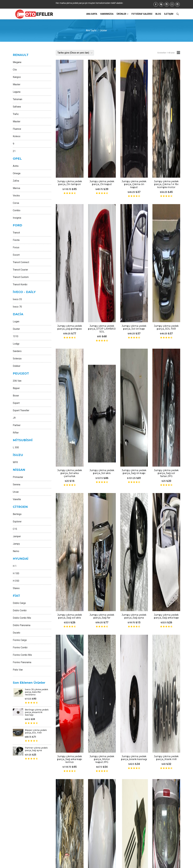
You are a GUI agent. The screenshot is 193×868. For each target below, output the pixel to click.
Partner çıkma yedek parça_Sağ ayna (36, 749)
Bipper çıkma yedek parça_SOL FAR (36, 731)
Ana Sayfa (91, 30)
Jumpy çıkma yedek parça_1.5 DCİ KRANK (102, 563)
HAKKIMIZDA (107, 14)
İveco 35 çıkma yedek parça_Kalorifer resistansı (36, 692)
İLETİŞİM (169, 14)
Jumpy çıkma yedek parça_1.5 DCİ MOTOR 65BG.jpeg (70, 565)
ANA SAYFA (92, 14)
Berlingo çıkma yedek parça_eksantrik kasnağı (37, 712)
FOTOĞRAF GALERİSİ (142, 14)
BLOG (158, 14)
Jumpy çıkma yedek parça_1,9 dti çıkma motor (166, 565)
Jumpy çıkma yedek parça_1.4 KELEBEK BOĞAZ (134, 565)
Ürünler (121, 14)
